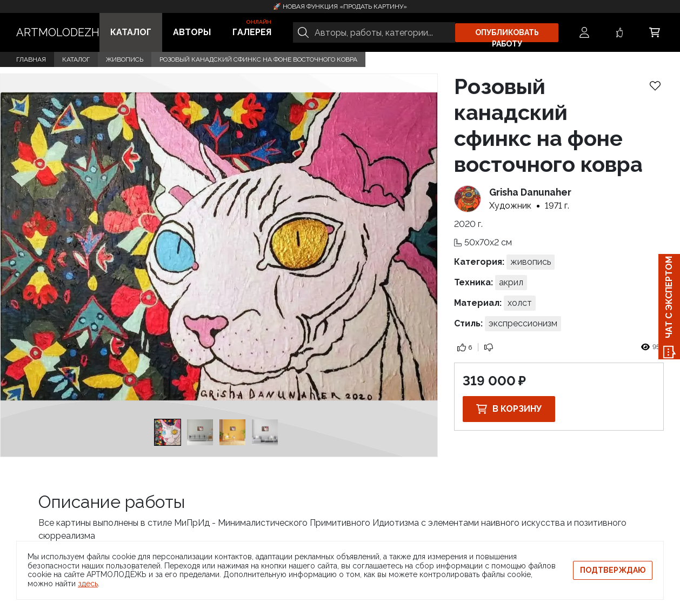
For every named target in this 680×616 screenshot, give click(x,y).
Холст (520, 303)
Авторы (192, 32)
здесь (88, 584)
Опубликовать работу (507, 35)
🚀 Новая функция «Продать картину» (340, 6)
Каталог (131, 32)
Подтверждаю (613, 570)
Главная (31, 59)
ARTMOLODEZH (58, 32)
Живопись (125, 59)
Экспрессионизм (523, 323)
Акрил (511, 282)
